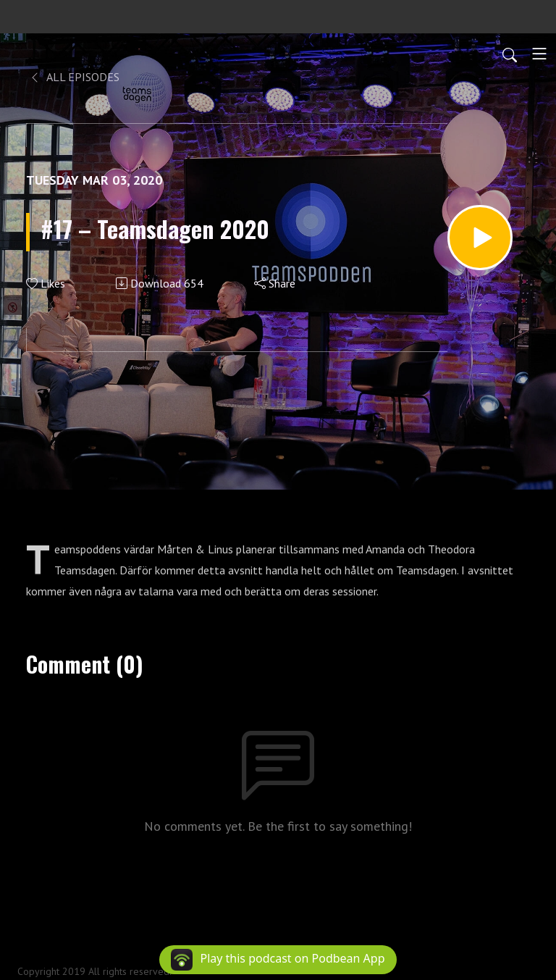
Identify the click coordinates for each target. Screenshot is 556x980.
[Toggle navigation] (539, 54)
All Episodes (74, 77)
